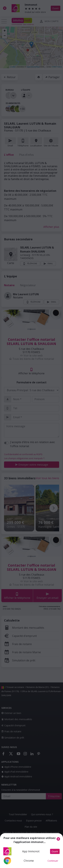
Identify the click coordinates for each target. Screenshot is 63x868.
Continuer (53, 861)
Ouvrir (55, 851)
